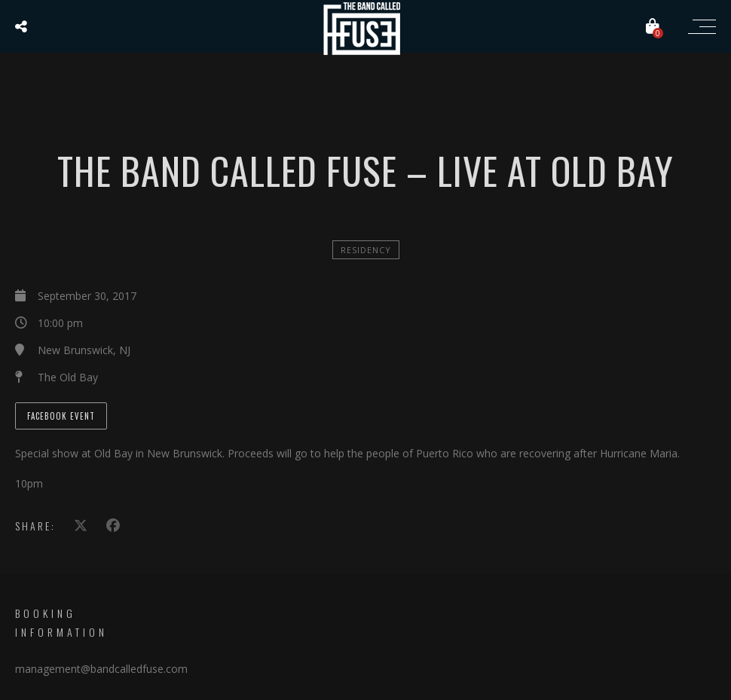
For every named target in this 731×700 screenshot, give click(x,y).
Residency (366, 250)
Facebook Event (61, 416)
